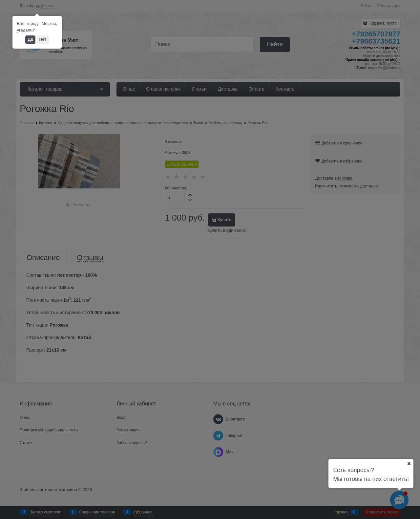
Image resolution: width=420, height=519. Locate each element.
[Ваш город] (409, 464)
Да (30, 39)
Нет (43, 39)
